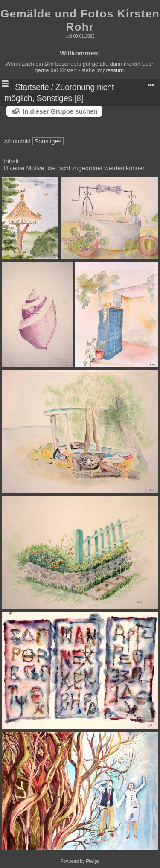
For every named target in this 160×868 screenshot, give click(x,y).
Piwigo (93, 861)
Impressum (110, 70)
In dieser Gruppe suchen (60, 111)
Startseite (32, 87)
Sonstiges (48, 141)
